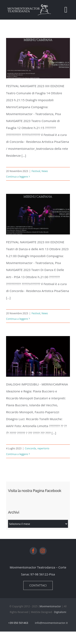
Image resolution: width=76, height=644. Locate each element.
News (45, 171)
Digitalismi (60, 614)
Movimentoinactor (50, 609)
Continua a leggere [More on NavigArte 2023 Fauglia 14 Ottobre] (17, 177)
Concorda (31, 451)
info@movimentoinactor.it (51, 625)
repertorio (43, 451)
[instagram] (43, 553)
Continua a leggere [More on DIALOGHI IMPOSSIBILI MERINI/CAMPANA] (17, 456)
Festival (36, 171)
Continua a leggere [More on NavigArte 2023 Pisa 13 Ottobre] (17, 319)
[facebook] (33, 553)
